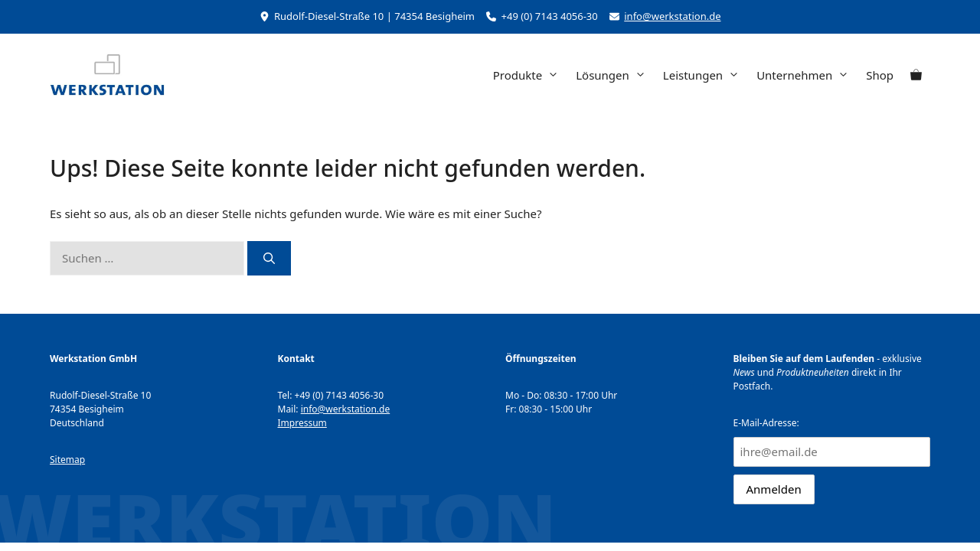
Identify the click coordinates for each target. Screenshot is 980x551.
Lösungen (615, 75)
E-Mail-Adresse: (832, 442)
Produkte (530, 75)
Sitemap (67, 460)
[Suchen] (269, 258)
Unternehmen (807, 75)
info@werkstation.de (672, 16)
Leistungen (706, 75)
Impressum (302, 423)
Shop (880, 75)
